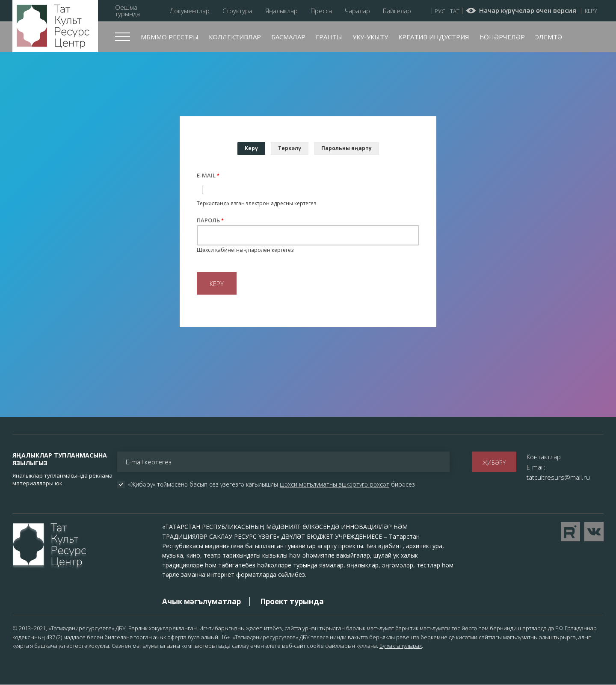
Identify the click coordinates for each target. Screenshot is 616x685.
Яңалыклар (281, 11)
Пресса (321, 11)
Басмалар (288, 37)
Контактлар (544, 457)
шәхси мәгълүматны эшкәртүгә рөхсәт (335, 484)
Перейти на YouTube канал (570, 532)
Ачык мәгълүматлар (201, 601)
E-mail (206, 176)
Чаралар (357, 11)
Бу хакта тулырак (401, 646)
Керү (591, 11)
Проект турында (292, 601)
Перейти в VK (594, 532)
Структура (237, 11)
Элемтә (549, 37)
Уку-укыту (370, 37)
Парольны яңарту (346, 148)
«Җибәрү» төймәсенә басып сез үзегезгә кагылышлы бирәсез (271, 484)
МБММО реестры (170, 37)
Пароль (208, 220)
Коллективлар (235, 37)
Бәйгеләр (397, 11)
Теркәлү (290, 148)
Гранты (329, 37)
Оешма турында (127, 11)
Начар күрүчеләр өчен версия (528, 11)
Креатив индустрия (434, 37)
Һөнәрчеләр (502, 37)
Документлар (190, 11)
